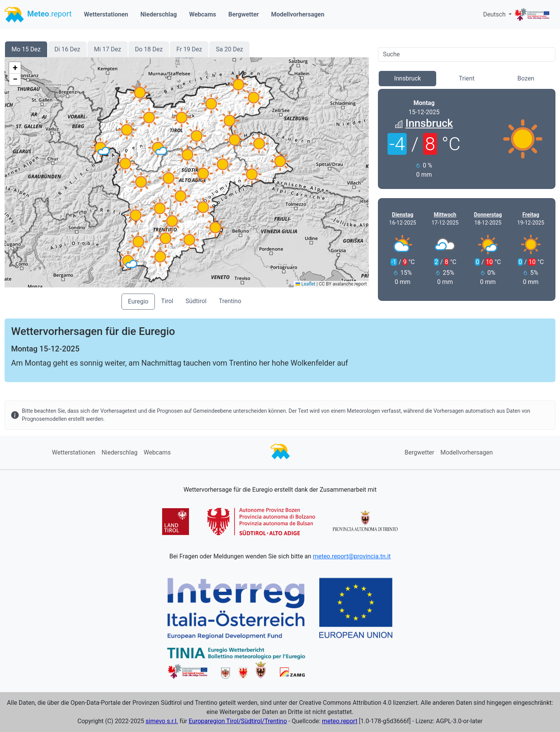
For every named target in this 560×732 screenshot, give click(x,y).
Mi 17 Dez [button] (108, 49)
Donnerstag (488, 215)
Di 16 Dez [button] (67, 49)
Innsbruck (429, 123)
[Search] (467, 54)
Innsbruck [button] (407, 78)
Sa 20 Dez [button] (229, 49)
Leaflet (305, 284)
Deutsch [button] (495, 14)
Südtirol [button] (196, 301)
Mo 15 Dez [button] (26, 49)
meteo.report (340, 721)
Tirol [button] (167, 301)
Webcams (202, 14)
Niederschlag (158, 14)
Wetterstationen (106, 14)
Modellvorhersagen (298, 14)
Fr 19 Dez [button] (189, 49)
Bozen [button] (526, 78)
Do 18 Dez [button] (149, 49)
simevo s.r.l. (162, 721)
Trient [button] (467, 78)
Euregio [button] (138, 301)
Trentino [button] (230, 301)
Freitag (531, 215)
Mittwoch (445, 215)
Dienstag (403, 215)
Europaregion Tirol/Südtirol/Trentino (238, 721)
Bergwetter (244, 14)
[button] (138, 242)
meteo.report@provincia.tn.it (352, 556)
